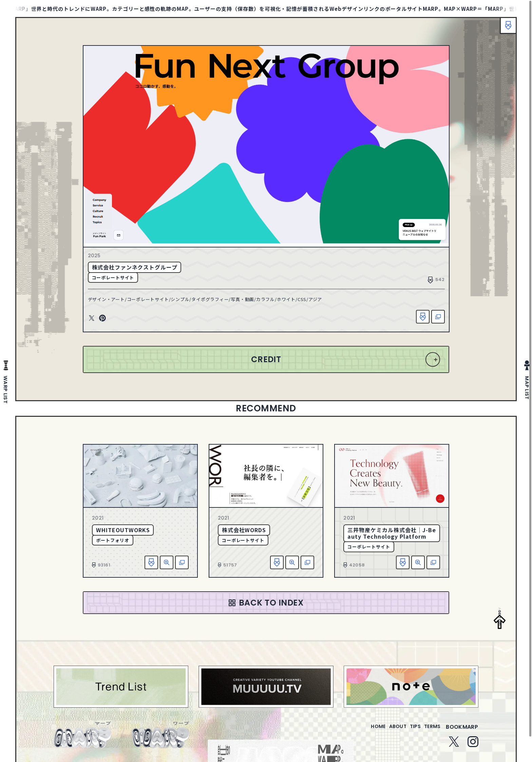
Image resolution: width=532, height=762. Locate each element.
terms (430, 735)
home (359, 735)
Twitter (96, 321)
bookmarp (462, 735)
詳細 (167, 566)
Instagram (473, 750)
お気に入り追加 (418, 319)
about (384, 735)
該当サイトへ (433, 319)
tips (407, 735)
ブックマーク (505, 29)
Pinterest (107, 321)
